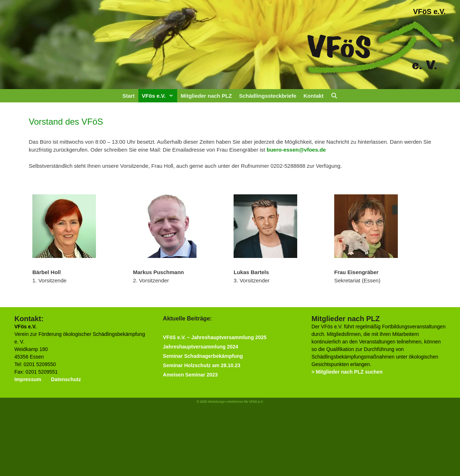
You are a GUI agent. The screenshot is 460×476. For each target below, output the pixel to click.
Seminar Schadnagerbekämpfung (203, 356)
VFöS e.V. (429, 11)
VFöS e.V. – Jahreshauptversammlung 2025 (215, 337)
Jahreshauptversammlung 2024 (200, 347)
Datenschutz (66, 379)
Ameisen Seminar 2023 (190, 375)
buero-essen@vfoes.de (296, 150)
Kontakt (313, 96)
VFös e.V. (160, 96)
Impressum (28, 379)
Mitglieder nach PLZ (206, 96)
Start (128, 96)
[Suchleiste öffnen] (334, 96)
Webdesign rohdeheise (226, 402)
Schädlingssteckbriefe (268, 96)
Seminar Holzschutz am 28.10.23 (202, 365)
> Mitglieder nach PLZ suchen (347, 372)
